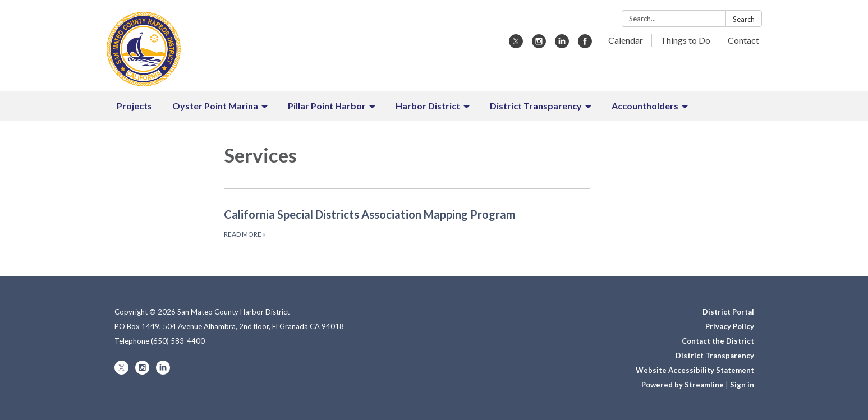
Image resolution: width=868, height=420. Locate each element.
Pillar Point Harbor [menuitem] (327, 106)
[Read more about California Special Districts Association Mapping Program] (407, 223)
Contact (743, 40)
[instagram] (539, 45)
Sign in (742, 385)
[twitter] (516, 45)
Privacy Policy (730, 326)
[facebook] (585, 45)
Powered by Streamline (683, 385)
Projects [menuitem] (134, 106)
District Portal (728, 312)
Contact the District (718, 341)
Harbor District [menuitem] (428, 106)
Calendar (626, 40)
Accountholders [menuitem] (645, 106)
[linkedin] (562, 45)
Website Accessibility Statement (695, 370)
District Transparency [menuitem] (536, 106)
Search (744, 19)
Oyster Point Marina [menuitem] (215, 106)
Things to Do (685, 40)
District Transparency (715, 356)
